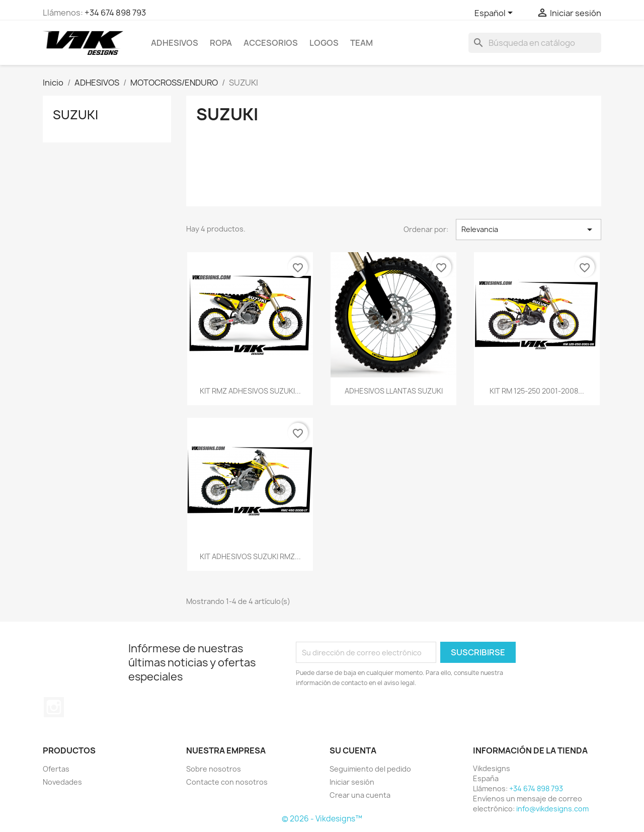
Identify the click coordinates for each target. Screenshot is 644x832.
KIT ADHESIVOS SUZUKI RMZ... (250, 556)
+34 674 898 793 (115, 13)
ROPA (221, 43)
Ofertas (56, 769)
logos (324, 43)
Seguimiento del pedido (370, 769)
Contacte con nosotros (227, 782)
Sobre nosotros (214, 769)
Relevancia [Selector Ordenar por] (529, 230)
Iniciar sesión (352, 782)
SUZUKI (75, 115)
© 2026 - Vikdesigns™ (322, 819)
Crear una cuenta (360, 795)
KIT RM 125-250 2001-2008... (537, 391)
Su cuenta (353, 750)
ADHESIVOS (175, 43)
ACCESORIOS (271, 43)
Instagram (54, 707)
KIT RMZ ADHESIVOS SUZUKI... (250, 391)
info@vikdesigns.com (552, 809)
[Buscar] (535, 43)
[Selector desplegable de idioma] (495, 14)
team (361, 43)
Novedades (62, 782)
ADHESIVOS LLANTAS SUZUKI (394, 391)
